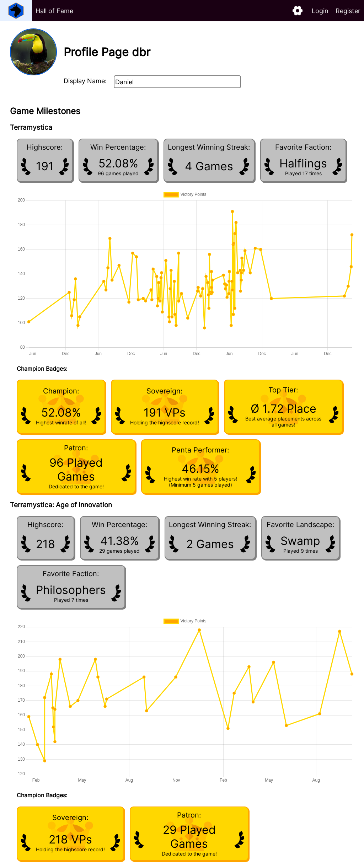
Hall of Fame (54, 11)
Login (320, 11)
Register (348, 11)
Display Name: (85, 81)
